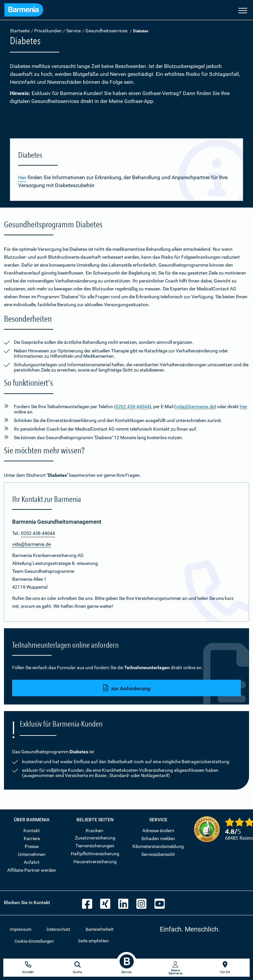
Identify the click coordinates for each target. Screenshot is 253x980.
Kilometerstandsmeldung (158, 846)
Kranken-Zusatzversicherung (95, 834)
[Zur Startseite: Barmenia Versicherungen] (24, 11)
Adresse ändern (158, 831)
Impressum (21, 929)
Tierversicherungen (95, 846)
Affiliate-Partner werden (32, 870)
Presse (32, 846)
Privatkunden (48, 31)
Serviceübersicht (158, 854)
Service (73, 31)
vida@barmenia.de (195, 407)
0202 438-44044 (133, 407)
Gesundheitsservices (106, 31)
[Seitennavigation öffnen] (243, 10)
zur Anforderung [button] (127, 688)
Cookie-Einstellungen (34, 941)
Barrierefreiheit (99, 929)
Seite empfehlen (93, 941)
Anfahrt (32, 862)
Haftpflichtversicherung (95, 854)
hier (244, 407)
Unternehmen (32, 854)
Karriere (32, 838)
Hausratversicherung (95, 862)
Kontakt (32, 831)
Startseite (20, 31)
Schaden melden (158, 838)
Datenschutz (58, 929)
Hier (22, 178)
